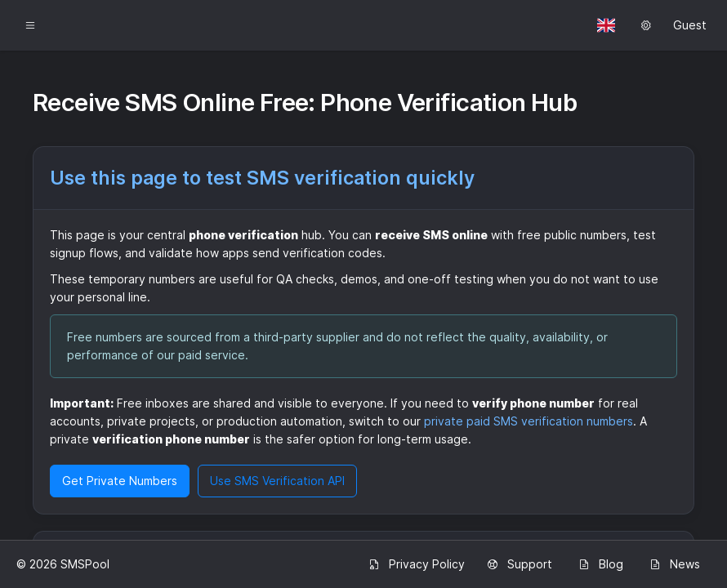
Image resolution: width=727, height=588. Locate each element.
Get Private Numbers (120, 481)
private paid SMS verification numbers (529, 421)
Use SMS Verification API (277, 481)
